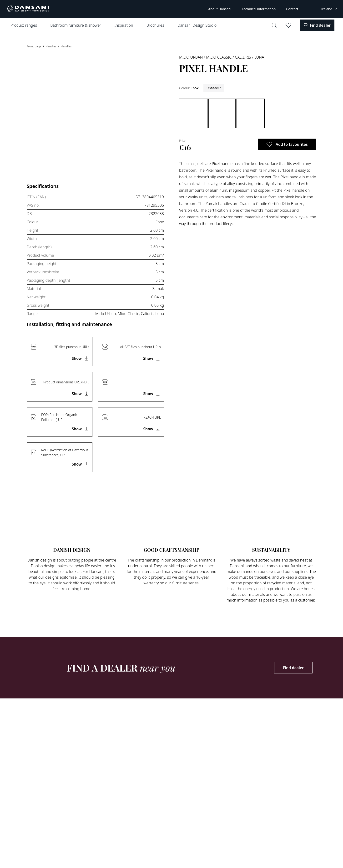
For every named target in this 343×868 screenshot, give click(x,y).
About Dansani (220, 9)
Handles (51, 46)
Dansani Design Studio (197, 25)
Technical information (259, 9)
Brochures (155, 25)
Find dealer (293, 668)
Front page (34, 46)
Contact (292, 9)
